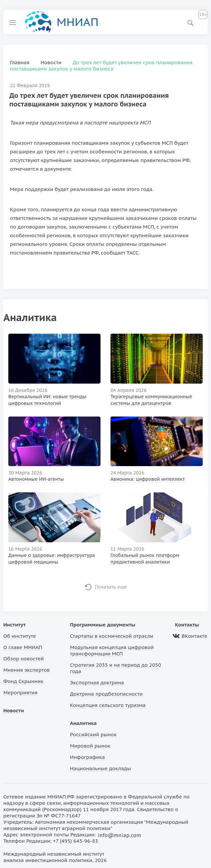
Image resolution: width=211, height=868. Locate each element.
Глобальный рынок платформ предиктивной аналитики (145, 559)
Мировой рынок (90, 746)
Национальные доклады (100, 768)
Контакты (187, 625)
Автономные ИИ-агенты (36, 479)
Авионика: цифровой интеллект (148, 479)
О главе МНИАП (23, 647)
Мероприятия (20, 693)
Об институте (20, 636)
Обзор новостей (24, 659)
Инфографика (87, 757)
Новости (14, 710)
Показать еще (111, 587)
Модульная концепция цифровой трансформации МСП (112, 650)
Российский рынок (93, 734)
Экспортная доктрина (97, 683)
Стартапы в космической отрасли (111, 636)
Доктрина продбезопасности (106, 694)
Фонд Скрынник (23, 681)
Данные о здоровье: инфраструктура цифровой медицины (52, 559)
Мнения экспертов (27, 670)
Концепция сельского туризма (108, 705)
